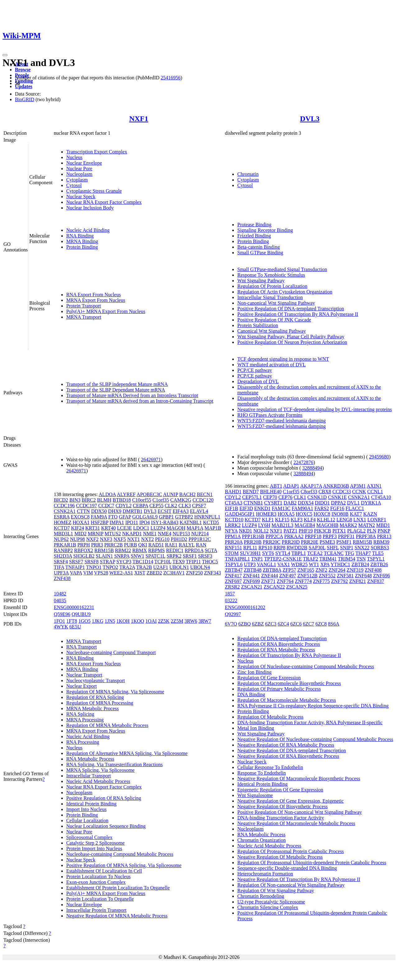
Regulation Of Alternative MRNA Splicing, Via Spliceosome (127, 753)
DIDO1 (322, 503)
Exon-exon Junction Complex (96, 882)
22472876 (303, 462)
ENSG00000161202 (245, 607)
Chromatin (248, 174)
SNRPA (122, 556)
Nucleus (74, 157)
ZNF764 (285, 581)
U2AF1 (161, 567)
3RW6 (191, 621)
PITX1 (339, 531)
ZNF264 (337, 570)
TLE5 (378, 553)
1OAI (151, 621)
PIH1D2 (179, 539)
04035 (60, 600)
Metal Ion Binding (256, 728)
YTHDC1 (340, 564)
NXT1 (134, 539)
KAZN (370, 514)
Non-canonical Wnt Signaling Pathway (276, 303)
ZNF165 (306, 570)
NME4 (164, 534)
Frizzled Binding (254, 236)
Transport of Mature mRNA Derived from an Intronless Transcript (132, 395)
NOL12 (261, 531)
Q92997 (233, 614)
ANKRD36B (336, 486)
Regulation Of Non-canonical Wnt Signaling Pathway (291, 885)
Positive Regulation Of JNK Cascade (274, 320)
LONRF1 (377, 520)
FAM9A (99, 517)
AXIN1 (374, 486)
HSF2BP (99, 522)
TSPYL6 (234, 564)
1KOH (123, 621)
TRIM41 (328, 559)
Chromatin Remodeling (261, 896)
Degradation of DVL (258, 381)
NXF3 (106, 539)
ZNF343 (212, 573)
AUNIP (170, 494)
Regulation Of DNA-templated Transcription (282, 638)
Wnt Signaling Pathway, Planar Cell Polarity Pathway (291, 337)
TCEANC (334, 553)
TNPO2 (110, 567)
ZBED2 (154, 573)
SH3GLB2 (84, 556)
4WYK (61, 627)
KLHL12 (326, 520)
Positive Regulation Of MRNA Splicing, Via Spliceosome (124, 865)
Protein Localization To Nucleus (98, 877)
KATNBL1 (191, 522)
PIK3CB (323, 531)
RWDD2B (297, 548)
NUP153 (181, 534)
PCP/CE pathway (255, 370)
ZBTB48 (253, 570)
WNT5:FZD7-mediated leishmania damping (281, 421)
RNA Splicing (80, 714)
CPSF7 (199, 506)
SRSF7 (76, 562)
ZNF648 (363, 576)
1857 (230, 594)
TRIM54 (346, 559)
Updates (24, 86)
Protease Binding (254, 225)
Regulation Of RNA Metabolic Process (276, 650)
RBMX (139, 550)
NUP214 (200, 534)
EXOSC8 (80, 517)
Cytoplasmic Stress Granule (94, 191)
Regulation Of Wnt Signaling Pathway (276, 891)
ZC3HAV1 (174, 573)
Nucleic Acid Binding (88, 230)
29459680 (379, 457)
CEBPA (140, 506)
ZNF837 (376, 581)
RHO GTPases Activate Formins (270, 415)
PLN (372, 531)
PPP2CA (274, 536)
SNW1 (137, 556)
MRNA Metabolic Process (93, 708)
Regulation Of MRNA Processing (100, 703)
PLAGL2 (357, 531)
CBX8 (325, 492)
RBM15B (104, 550)
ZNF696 (382, 576)
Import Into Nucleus (86, 809)
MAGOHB (327, 525)
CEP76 (285, 497)
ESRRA (62, 517)
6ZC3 (271, 624)
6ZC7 (308, 624)
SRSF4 (61, 562)
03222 (231, 600)
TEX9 (179, 562)
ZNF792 (340, 581)
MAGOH (176, 528)
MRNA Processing (85, 720)
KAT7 (356, 514)
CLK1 (300, 497)
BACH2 (187, 494)
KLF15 (282, 520)
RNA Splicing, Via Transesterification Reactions (114, 764)
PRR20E (310, 542)
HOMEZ (63, 522)
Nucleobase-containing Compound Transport (111, 652)
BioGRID (25, 99)
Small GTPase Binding (260, 253)
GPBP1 (166, 517)
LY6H (264, 525)
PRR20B (253, 542)
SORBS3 (380, 548)
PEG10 (162, 539)
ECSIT (164, 511)
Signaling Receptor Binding (265, 230)
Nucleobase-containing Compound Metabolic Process (120, 854)
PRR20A (234, 542)
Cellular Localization (87, 821)
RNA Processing (83, 742)
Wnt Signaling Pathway (261, 281)
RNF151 (233, 548)
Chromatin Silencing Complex (268, 907)
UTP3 (250, 564)
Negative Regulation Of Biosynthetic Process (282, 807)
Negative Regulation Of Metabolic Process (280, 857)
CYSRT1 (273, 503)
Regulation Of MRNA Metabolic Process (107, 725)
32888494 (312, 468)
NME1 (150, 534)
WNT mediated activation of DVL (271, 365)
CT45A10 (381, 497)
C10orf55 (142, 500)
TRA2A (127, 567)
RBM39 (382, 542)
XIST (140, 573)
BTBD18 (122, 500)
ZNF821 (358, 581)
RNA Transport (81, 647)
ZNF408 (373, 570)
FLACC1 (355, 508)
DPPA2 (338, 503)
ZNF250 (194, 573)
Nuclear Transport (84, 675)
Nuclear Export (81, 686)
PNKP (384, 531)
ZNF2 (321, 570)
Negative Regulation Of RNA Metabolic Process (286, 745)
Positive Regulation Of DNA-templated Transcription (291, 309)
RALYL (187, 545)
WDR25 (299, 564)
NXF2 (92, 539)
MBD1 (383, 525)
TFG (349, 553)
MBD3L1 (63, 534)
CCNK (359, 492)
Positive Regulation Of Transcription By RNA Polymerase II (298, 314)
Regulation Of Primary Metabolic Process (279, 689)
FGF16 (337, 508)
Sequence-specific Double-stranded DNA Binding (287, 868)
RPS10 (265, 548)
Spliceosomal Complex (89, 837)
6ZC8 (321, 624)
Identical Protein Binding (91, 804)
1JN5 (110, 621)
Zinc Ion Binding (254, 672)
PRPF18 (313, 536)
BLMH (104, 500)
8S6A (334, 624)
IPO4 (145, 522)
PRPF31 (346, 536)
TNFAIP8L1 (237, 559)
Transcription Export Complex (97, 152)
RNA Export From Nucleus (94, 295)
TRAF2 (310, 559)
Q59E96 (62, 614)
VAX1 (284, 564)
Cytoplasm (77, 180)
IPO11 (132, 522)
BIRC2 (89, 500)
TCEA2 (315, 553)
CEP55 (156, 506)
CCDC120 (203, 500)
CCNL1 (375, 492)
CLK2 (171, 506)
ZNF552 (327, 576)
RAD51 (156, 545)
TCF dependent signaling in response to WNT (283, 359)
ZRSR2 (232, 587)
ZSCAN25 (297, 587)
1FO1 (59, 621)
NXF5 (120, 539)
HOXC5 (304, 514)
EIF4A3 (181, 511)
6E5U (75, 627)
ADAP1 (291, 486)
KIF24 (77, 528)
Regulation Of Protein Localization (272, 286)
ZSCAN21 (252, 587)
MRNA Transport (84, 317)
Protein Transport (84, 306)
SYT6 (268, 553)
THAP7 (363, 553)
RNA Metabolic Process (90, 759)
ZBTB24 (360, 564)
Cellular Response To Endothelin (270, 767)
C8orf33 (309, 492)
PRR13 (384, 536)
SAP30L (317, 548)
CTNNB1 (253, 503)
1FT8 (72, 621)
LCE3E (124, 528)
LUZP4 (158, 528)
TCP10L (163, 562)
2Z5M (177, 621)
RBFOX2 (83, 550)
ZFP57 (289, 570)
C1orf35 (161, 500)
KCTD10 (234, 520)
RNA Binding (80, 236)
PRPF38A (366, 536)
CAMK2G (181, 500)
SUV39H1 (250, 553)
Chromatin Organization (261, 840)
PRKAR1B (65, 545)
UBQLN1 (179, 567)
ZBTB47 (234, 570)
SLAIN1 (104, 556)
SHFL (333, 548)
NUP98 (77, 539)
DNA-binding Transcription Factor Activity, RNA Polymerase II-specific (310, 722)
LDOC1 (141, 528)
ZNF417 (233, 576)
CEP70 (270, 497)
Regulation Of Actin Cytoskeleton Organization (285, 292)
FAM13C (281, 508)
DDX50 (99, 511)
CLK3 (185, 506)
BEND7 (251, 492)
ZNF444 (270, 576)
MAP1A (195, 528)
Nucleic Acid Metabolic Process (98, 781)
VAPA (76, 573)
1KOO (138, 621)
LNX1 (360, 520)
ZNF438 (62, 578)
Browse (23, 70)
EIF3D (246, 508)
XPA (325, 564)
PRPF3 (330, 536)
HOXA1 (81, 522)
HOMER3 (266, 514)
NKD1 (245, 531)
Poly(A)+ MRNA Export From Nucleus (106, 311)
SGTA (211, 550)
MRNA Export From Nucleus (96, 300)
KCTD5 (211, 522)
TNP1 (257, 559)
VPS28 (101, 573)
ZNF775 (321, 581)
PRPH (84, 545)
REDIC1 (175, 550)
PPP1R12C (200, 539)
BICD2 (61, 500)
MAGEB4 (305, 525)
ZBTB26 (379, 564)
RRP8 (280, 548)
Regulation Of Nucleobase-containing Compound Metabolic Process (305, 666)
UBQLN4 (200, 567)
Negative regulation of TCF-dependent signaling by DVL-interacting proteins (315, 409)
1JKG (97, 621)
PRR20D (291, 542)
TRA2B (144, 567)
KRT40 (108, 528)
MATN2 (366, 525)
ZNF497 (288, 576)
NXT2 (148, 539)
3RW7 (205, 621)
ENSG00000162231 (74, 607)
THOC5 (210, 562)
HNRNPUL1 (207, 517)
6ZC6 (296, 624)
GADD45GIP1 (240, 514)
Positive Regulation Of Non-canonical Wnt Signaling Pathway (300, 812)
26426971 (151, 460)
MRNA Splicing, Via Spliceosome (100, 770)
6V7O (231, 624)
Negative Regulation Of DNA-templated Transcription (292, 750)
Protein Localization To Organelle (100, 899)
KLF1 (268, 520)
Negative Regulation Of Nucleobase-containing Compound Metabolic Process (315, 739)
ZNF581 (345, 576)
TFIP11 (193, 562)
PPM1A (233, 536)
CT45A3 (234, 503)
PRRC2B (113, 545)
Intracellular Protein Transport (96, 910)
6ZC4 (283, 624)
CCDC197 (86, 506)
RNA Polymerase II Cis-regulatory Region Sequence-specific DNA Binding (313, 706)
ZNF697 (233, 581)
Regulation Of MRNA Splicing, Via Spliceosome (115, 692)
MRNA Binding (82, 241)
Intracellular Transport (89, 776)
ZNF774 (303, 581)
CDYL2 (124, 506)
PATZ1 (291, 531)
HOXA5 (286, 514)
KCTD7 (62, 528)
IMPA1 (117, 522)
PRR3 (97, 545)
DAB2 (290, 503)
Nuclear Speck (81, 197)
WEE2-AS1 (121, 573)
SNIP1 (347, 548)
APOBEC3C (149, 494)
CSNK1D (317, 497)
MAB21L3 (282, 525)
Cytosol (74, 185)
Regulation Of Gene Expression (269, 678)
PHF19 (305, 531)
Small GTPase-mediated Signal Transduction (282, 269)
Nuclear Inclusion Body (90, 208)
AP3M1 (358, 486)
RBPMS (157, 550)
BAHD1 (233, 492)
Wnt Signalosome (255, 795)
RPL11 (250, 548)
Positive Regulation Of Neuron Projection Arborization (292, 342)
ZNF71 (268, 581)
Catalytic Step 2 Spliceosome (95, 843)
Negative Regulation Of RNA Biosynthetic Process (288, 756)
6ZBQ (244, 624)
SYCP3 (124, 562)
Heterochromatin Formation (265, 874)
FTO (113, 517)
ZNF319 (355, 570)
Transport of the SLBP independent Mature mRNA (117, 384)
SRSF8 (92, 562)
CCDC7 (106, 506)
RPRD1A (194, 550)
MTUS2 (113, 534)
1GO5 (84, 621)
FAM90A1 (302, 508)
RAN (201, 545)
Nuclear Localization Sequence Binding (106, 826)
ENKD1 (262, 508)
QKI (143, 545)
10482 (60, 594)
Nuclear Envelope (84, 163)
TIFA (59, 567)
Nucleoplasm (79, 174)
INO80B (340, 514)
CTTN (83, 511)
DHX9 (115, 511)
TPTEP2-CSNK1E (283, 559)
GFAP (125, 517)
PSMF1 (344, 542)
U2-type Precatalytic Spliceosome (271, 902)
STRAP (107, 562)
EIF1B (231, 508)
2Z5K (164, 621)
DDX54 (306, 503)
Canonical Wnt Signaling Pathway (272, 331)
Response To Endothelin (261, 773)
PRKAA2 (294, 536)
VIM (88, 573)
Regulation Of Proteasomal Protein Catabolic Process (291, 851)
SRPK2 (174, 556)
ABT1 (276, 486)
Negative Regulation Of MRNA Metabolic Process (117, 916)
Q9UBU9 (81, 614)
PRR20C (272, 542)
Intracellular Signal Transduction (270, 297)
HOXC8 (322, 514)
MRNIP (95, 534)
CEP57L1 (252, 497)
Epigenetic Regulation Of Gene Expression (280, 790)
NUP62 (61, 539)
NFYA (231, 531)
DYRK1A (371, 503)
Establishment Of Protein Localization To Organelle (118, 888)
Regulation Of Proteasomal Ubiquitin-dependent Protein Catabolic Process (312, 863)
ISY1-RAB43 (165, 522)
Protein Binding (82, 247)
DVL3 (310, 119)
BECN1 (205, 494)
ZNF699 (251, 581)
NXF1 (139, 119)
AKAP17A (311, 486)
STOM (232, 553)
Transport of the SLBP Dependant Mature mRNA (116, 390)
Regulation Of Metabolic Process (270, 717)
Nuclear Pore (79, 169)
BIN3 (75, 500)
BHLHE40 (271, 492)
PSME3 (327, 542)
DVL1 (353, 503)
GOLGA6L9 (145, 517)
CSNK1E (337, 497)
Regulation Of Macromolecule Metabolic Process (287, 700)
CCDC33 (342, 492)
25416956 (171, 78)
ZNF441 (251, 576)
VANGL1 (266, 564)
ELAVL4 (199, 511)
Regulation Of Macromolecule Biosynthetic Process (289, 683)
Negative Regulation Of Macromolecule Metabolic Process (296, 823)
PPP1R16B (253, 536)
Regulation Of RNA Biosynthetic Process (279, 644)
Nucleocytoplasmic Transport (96, 680)
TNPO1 (94, 567)
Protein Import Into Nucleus (94, 849)
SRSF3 (205, 556)
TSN (361, 559)
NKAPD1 (132, 534)
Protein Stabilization (258, 325)
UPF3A (61, 573)
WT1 (314, 564)
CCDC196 (64, 506)
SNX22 (362, 548)
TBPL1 (299, 553)
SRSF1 (190, 556)
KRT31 (93, 528)
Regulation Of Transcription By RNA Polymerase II (289, 655)
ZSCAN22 (274, 587)
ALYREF (126, 494)
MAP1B (213, 528)
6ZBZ (258, 624)
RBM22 (123, 550)
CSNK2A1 (65, 511)
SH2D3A (63, 556)
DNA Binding (251, 694)
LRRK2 (233, 525)
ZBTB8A (272, 570)
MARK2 (348, 525)
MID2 (80, 534)
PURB (131, 545)
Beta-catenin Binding (258, 247)
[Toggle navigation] (5, 55)
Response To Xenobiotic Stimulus (271, 275)
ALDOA (107, 494)
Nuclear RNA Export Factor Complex (104, 202)
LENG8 (344, 520)
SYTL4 (283, 553)
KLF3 (297, 520)
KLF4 (310, 520)
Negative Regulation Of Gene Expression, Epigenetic (290, 801)
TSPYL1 (376, 559)
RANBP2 (63, 550)
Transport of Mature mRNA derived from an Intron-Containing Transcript (140, 401)
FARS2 (322, 508)
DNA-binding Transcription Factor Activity (281, 818)
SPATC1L (155, 556)
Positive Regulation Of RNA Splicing (104, 798)
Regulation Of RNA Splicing (95, 697)
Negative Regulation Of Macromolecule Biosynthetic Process (299, 778)
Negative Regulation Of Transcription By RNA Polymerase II (299, 879)
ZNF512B (307, 576)
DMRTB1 (132, 511)
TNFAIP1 (75, 567)
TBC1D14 (143, 562)
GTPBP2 (184, 517)
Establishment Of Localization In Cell (104, 871)
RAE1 (171, 545)
